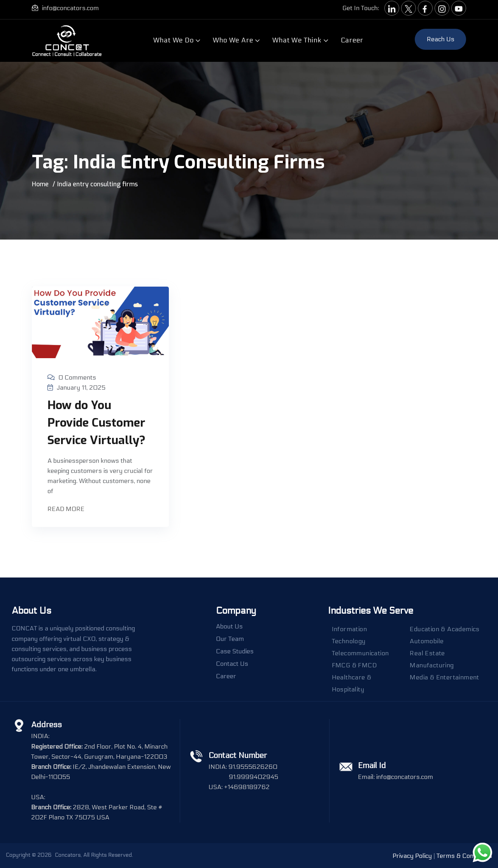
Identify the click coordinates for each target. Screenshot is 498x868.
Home (40, 184)
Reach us (441, 39)
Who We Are (233, 40)
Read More (67, 510)
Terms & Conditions (464, 856)
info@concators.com (70, 8)
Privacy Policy (412, 856)
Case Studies (235, 651)
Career (352, 40)
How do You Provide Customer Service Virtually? (96, 423)
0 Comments (72, 377)
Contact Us (232, 664)
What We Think (297, 40)
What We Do (174, 40)
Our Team (230, 639)
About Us (229, 626)
